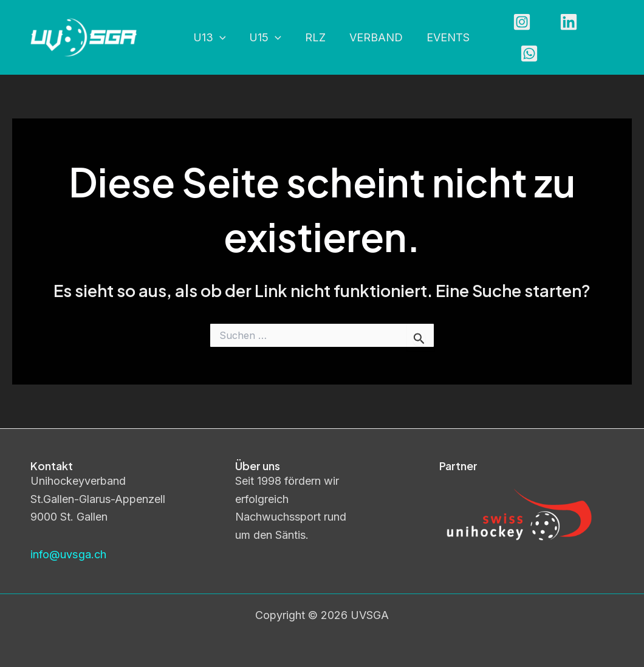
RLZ (311, 37)
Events (440, 37)
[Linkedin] (560, 38)
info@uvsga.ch (68, 554)
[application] (218, 38)
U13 (208, 38)
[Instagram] (513, 38)
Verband (370, 37)
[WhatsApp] (607, 38)
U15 (263, 38)
